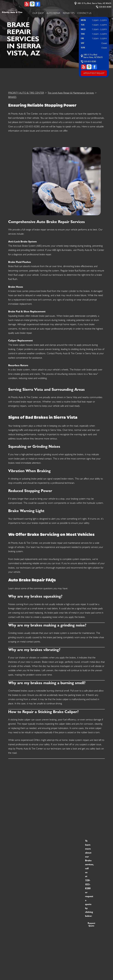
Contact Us (84, 13)
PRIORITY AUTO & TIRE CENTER (26, 93)
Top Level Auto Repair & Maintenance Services (71, 93)
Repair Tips (69, 13)
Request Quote (91, 925)
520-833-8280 (105, 7)
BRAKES (12, 97)
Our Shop (38, 13)
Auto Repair (53, 13)
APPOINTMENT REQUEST (94, 73)
